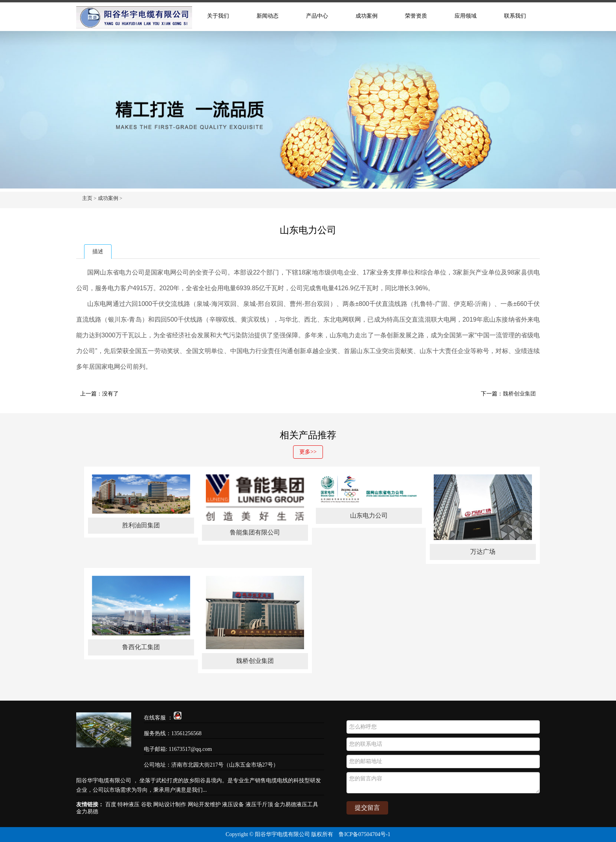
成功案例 (367, 16)
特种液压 (128, 804)
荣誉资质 (416, 16)
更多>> (308, 452)
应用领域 (466, 16)
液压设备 (233, 804)
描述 (98, 252)
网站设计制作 (170, 804)
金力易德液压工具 (296, 804)
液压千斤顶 (259, 804)
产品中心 (317, 16)
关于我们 (218, 16)
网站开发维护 (204, 804)
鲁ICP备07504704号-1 (364, 834)
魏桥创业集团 (519, 394)
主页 (87, 198)
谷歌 (147, 804)
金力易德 (87, 812)
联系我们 (515, 16)
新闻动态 (268, 16)
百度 (111, 804)
